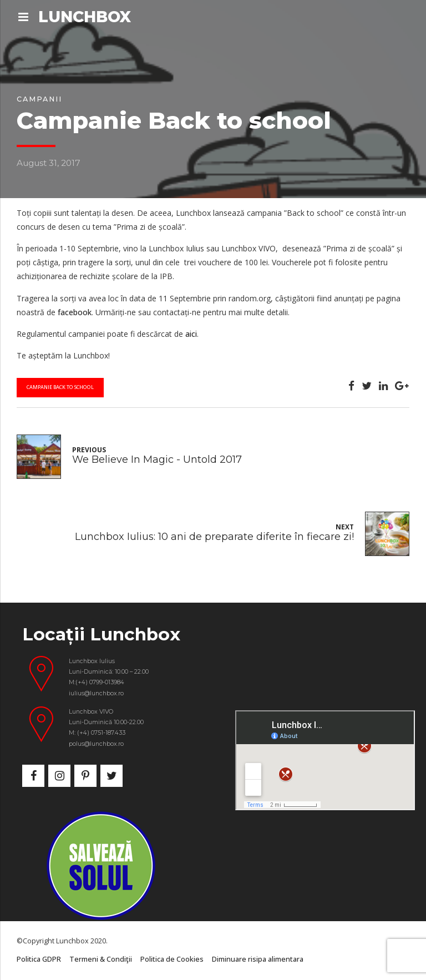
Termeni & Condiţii (101, 959)
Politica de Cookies (172, 959)
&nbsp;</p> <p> (325, 760)
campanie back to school (60, 387)
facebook (75, 312)
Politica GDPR (39, 959)
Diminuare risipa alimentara (258, 959)
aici (191, 334)
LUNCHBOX (85, 17)
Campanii (39, 99)
